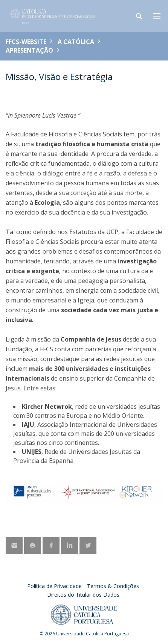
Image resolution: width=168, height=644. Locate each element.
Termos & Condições (113, 586)
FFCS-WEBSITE (26, 42)
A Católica (76, 42)
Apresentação (29, 50)
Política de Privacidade (54, 586)
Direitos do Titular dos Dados (83, 595)
